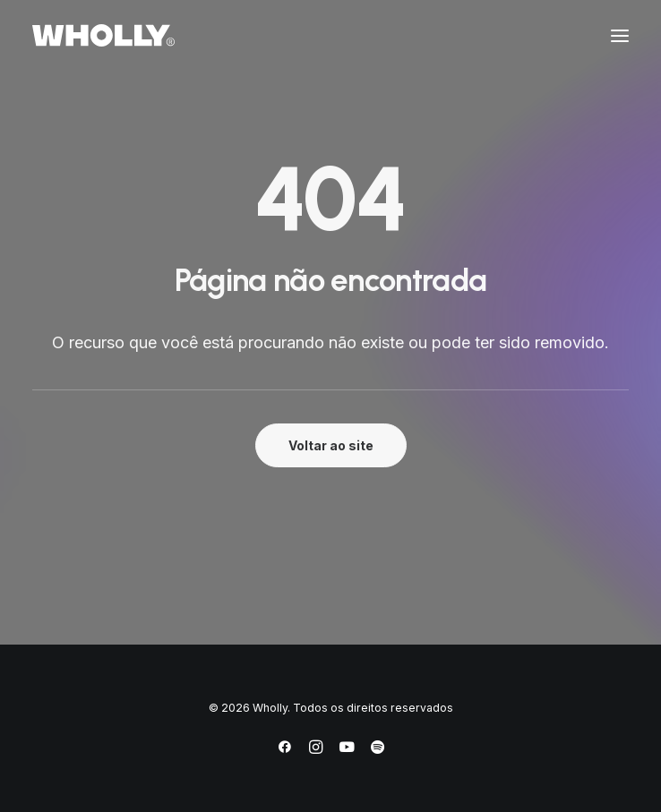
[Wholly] (103, 35)
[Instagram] (316, 750)
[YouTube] (347, 750)
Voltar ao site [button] (331, 445)
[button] (620, 35)
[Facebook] (285, 750)
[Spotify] (378, 750)
